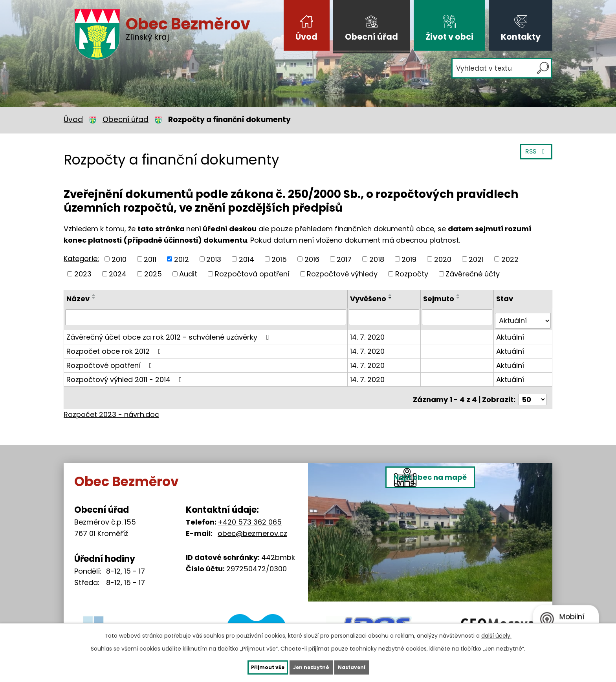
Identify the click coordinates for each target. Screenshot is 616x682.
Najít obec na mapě (453, 539)
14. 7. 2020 (369, 333)
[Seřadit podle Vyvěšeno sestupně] (392, 298)
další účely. (496, 634)
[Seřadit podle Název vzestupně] (94, 295)
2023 (83, 274)
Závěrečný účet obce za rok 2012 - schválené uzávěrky (169, 333)
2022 (510, 259)
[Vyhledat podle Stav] (523, 317)
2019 (409, 259)
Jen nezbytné (311, 666)
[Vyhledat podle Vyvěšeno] (385, 317)
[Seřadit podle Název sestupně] (94, 298)
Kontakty (521, 37)
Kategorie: (81, 259)
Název (78, 299)
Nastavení (368, 666)
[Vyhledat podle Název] (206, 317)
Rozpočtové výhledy (342, 274)
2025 (153, 274)
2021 (476, 259)
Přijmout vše (251, 666)
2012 (181, 259)
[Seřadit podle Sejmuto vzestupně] (460, 295)
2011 (150, 259)
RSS (534, 156)
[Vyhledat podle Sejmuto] (458, 317)
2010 (119, 259)
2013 (214, 259)
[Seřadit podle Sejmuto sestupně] (460, 298)
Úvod (306, 37)
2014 (247, 259)
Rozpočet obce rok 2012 (115, 347)
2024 (118, 274)
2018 (377, 259)
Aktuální (511, 333)
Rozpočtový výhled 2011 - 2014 (126, 375)
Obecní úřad (371, 37)
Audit (188, 274)
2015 (279, 259)
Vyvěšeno (370, 299)
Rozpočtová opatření (252, 274)
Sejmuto (440, 299)
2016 (312, 259)
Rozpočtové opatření (111, 361)
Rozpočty (412, 274)
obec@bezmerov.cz (252, 526)
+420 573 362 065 (250, 514)
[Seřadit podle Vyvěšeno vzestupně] (392, 295)
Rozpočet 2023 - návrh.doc (111, 407)
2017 (344, 259)
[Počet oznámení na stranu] (532, 392)
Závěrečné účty (473, 274)
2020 (443, 259)
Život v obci (449, 37)
